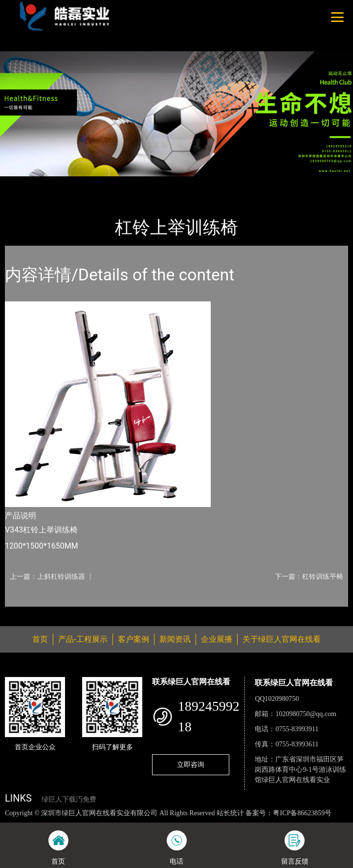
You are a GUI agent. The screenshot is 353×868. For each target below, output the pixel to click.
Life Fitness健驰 (118, 183)
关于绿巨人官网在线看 (282, 639)
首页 (21, 183)
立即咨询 (191, 764)
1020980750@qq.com (306, 714)
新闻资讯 (175, 639)
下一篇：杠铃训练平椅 (309, 576)
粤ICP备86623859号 (302, 813)
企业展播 (217, 639)
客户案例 (133, 639)
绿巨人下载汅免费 (69, 799)
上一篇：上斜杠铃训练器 (47, 576)
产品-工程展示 (61, 183)
